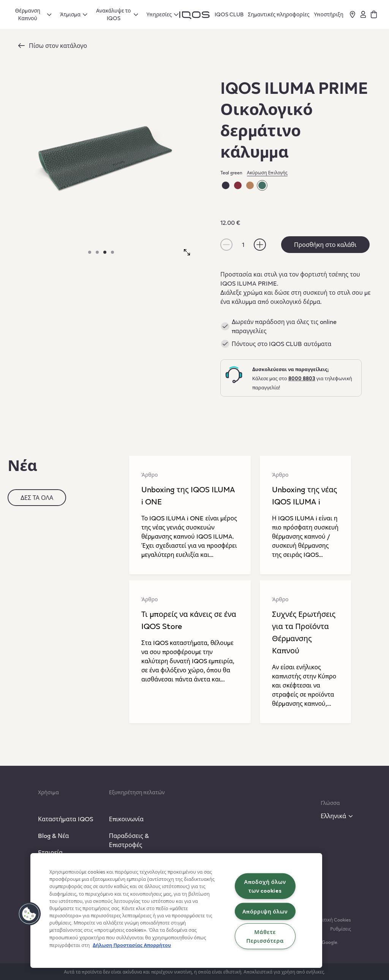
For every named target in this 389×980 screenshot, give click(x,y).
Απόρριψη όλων (265, 911)
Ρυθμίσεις (341, 929)
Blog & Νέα (54, 835)
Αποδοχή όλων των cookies (265, 886)
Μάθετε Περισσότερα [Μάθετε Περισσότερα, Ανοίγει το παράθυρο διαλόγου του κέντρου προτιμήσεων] (265, 936)
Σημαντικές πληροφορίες (279, 14)
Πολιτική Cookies (333, 920)
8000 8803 (302, 378)
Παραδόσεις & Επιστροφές (129, 840)
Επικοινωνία (126, 819)
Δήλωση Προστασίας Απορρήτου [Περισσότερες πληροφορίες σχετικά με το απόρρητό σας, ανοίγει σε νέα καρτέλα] (132, 945)
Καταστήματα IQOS (66, 819)
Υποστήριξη (329, 14)
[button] (29, 914)
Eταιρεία (50, 852)
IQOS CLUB (229, 14)
